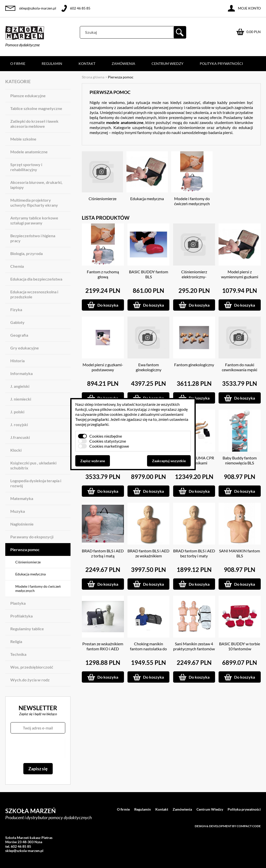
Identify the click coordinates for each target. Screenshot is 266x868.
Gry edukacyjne (25, 348)
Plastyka (18, 603)
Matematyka (22, 498)
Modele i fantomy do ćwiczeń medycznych (38, 589)
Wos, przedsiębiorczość (32, 667)
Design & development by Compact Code (228, 826)
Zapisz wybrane (93, 461)
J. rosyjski (19, 424)
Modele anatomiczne (29, 152)
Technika (18, 654)
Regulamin (52, 64)
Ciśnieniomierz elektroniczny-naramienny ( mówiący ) (194, 277)
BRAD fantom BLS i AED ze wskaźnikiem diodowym (148, 556)
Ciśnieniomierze (28, 562)
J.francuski (20, 437)
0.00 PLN (254, 32)
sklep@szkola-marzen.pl (38, 8)
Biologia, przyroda (26, 253)
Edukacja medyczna (30, 574)
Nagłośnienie (22, 524)
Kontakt (87, 64)
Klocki (16, 450)
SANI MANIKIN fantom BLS (240, 553)
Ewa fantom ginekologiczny (149, 367)
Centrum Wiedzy (168, 64)
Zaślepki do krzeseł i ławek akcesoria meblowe (34, 124)
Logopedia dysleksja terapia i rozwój (36, 483)
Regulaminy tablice (27, 629)
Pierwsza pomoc (25, 549)
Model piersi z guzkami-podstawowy (103, 367)
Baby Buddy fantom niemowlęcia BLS (240, 460)
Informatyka (21, 373)
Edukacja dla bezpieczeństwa (36, 279)
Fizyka (16, 309)
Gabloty (17, 322)
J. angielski (20, 386)
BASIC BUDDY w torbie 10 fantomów (240, 646)
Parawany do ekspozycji (32, 537)
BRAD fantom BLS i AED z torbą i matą (103, 553)
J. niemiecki (21, 399)
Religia (16, 641)
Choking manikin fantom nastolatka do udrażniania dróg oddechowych (148, 651)
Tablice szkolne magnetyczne (36, 108)
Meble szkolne (23, 139)
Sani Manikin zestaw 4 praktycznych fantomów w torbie (194, 649)
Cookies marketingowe (109, 446)
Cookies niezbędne (106, 436)
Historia (17, 361)
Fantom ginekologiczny (194, 365)
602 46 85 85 (80, 8)
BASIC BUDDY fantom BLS (149, 274)
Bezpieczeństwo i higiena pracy (33, 238)
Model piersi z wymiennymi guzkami (240, 274)
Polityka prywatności (221, 64)
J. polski (17, 412)
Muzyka (18, 511)
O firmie (18, 64)
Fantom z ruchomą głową (103, 274)
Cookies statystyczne (108, 441)
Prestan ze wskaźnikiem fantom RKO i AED (103, 646)
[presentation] (38, 748)
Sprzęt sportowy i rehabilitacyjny (26, 167)
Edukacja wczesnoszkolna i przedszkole (34, 294)
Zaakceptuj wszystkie (169, 461)
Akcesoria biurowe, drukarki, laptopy (36, 185)
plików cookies (113, 409)
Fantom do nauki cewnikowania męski (240, 367)
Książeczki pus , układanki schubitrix (33, 465)
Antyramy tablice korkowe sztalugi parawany (34, 220)
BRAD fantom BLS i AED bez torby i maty (194, 553)
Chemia (17, 266)
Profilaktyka (21, 616)
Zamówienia (123, 64)
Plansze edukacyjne (28, 96)
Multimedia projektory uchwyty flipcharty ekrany (34, 203)
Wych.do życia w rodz (30, 680)
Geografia (19, 335)
